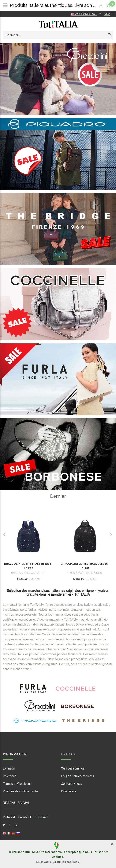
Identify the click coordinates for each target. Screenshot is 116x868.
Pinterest (9, 817)
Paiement (9, 776)
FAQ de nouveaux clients (77, 776)
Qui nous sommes (73, 768)
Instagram (42, 817)
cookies (58, 857)
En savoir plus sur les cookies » (58, 862)
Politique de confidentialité (20, 791)
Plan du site (69, 791)
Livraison (9, 768)
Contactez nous (71, 784)
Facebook (25, 817)
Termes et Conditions (17, 784)
